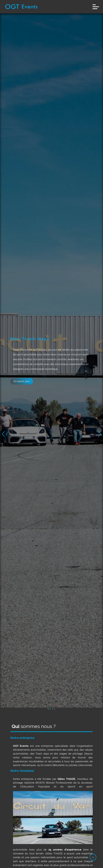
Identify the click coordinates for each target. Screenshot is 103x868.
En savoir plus (22, 381)
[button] (100, 434)
